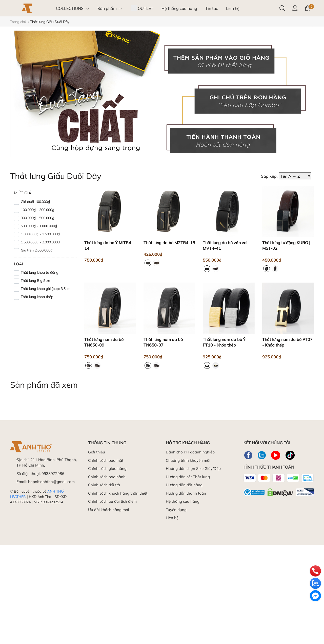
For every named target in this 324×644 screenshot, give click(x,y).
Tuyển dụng (176, 510)
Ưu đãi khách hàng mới (109, 510)
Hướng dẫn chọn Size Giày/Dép (193, 468)
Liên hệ (172, 518)
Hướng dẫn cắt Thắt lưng (188, 477)
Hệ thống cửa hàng (183, 501)
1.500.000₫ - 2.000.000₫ (40, 242)
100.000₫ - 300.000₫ (37, 210)
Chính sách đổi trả (104, 485)
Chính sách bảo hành (107, 477)
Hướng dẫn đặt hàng (184, 485)
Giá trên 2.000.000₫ (37, 250)
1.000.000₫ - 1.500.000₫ (40, 234)
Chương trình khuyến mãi (188, 460)
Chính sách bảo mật (106, 460)
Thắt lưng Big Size (35, 281)
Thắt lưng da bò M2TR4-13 (169, 243)
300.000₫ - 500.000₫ (37, 218)
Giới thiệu (97, 452)
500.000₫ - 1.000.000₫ (39, 226)
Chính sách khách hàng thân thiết (118, 493)
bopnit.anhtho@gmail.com (51, 482)
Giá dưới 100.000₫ (35, 202)
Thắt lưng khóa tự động (39, 272)
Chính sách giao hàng (107, 468)
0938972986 (53, 474)
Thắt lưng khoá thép (37, 297)
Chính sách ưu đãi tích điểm (112, 501)
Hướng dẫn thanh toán (186, 493)
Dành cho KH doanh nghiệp (190, 452)
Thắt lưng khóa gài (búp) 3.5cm (46, 289)
